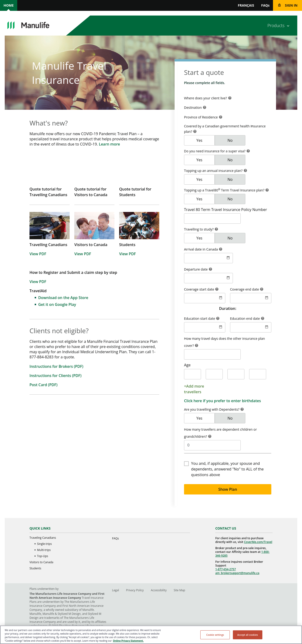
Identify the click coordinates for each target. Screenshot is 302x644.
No (230, 140)
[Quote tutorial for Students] (139, 173)
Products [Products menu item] (276, 25)
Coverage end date (245, 289)
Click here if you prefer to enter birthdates (222, 401)
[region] (151, 635)
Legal (115, 590)
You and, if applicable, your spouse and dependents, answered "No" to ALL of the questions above (227, 469)
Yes (199, 140)
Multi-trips (44, 550)
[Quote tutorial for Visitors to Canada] (94, 173)
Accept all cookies (248, 635)
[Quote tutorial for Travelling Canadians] (50, 173)
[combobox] (228, 98)
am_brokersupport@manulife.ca (237, 573)
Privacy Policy (135, 590)
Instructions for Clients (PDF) (55, 376)
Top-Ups (43, 556)
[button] (230, 99)
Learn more (109, 144)
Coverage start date (199, 289)
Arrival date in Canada (201, 249)
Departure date (196, 269)
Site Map (179, 590)
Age (187, 365)
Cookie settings (215, 635)
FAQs (265, 5)
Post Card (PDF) (44, 385)
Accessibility (159, 590)
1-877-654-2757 (225, 569)
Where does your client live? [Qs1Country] (206, 98)
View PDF (38, 254)
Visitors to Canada (41, 562)
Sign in (291, 5)
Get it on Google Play (57, 304)
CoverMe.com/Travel (258, 542)
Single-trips (44, 544)
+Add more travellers (194, 389)
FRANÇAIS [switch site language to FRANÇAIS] (246, 5)
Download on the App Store (63, 298)
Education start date (200, 318)
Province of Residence (201, 117)
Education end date (245, 318)
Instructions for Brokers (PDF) (56, 366)
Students (35, 568)
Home (9, 5)
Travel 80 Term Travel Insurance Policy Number (226, 210)
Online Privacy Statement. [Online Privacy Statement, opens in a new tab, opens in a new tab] (128, 641)
